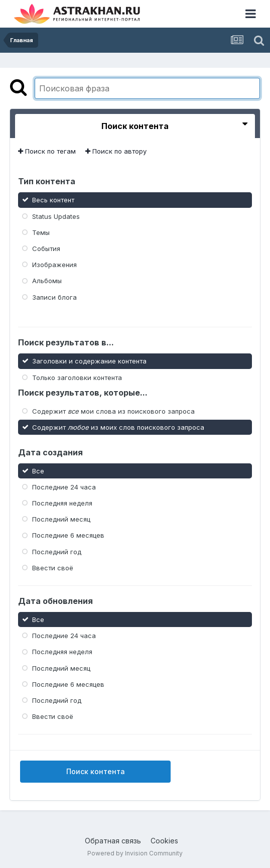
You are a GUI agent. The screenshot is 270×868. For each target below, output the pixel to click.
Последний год (57, 551)
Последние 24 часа (64, 487)
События (46, 249)
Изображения (54, 265)
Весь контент (53, 200)
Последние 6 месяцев (68, 535)
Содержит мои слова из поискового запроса (113, 411)
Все (38, 470)
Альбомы (47, 281)
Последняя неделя (62, 503)
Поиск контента (96, 771)
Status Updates (56, 216)
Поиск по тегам (47, 151)
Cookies (164, 841)
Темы (41, 232)
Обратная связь (113, 841)
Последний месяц (61, 519)
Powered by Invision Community (135, 853)
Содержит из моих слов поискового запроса (118, 427)
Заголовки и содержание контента (89, 361)
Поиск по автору (116, 151)
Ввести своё (53, 568)
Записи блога (54, 297)
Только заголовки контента (77, 377)
